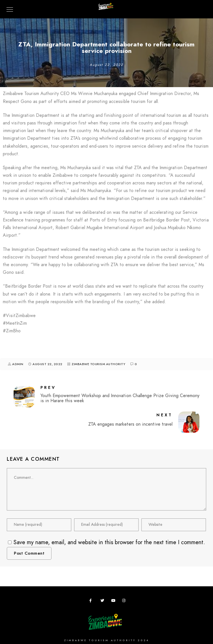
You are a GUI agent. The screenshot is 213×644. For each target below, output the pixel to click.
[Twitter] (103, 602)
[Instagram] (125, 602)
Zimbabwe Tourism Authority (98, 364)
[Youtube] (114, 602)
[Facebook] (92, 602)
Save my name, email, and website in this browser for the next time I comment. (109, 542)
